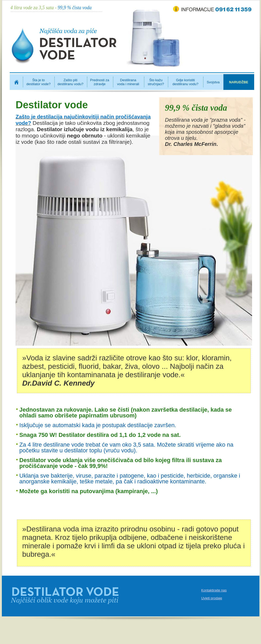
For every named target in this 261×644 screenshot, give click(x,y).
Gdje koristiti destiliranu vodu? (185, 82)
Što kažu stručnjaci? (156, 82)
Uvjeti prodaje (212, 598)
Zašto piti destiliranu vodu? (70, 82)
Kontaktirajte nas (214, 590)
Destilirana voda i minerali (128, 82)
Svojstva (213, 82)
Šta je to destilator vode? (39, 82)
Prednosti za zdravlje (100, 82)
